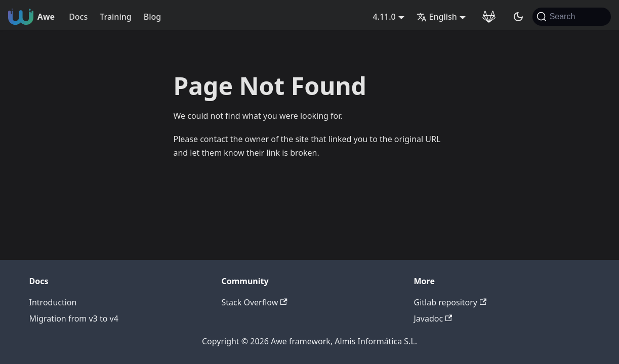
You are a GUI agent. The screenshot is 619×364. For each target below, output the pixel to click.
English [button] (437, 17)
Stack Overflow (255, 302)
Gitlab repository (450, 302)
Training (115, 17)
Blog (152, 17)
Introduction (53, 302)
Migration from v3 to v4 (74, 318)
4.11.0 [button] (384, 17)
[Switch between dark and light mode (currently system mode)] (518, 17)
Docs (78, 17)
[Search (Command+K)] (572, 17)
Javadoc (433, 318)
